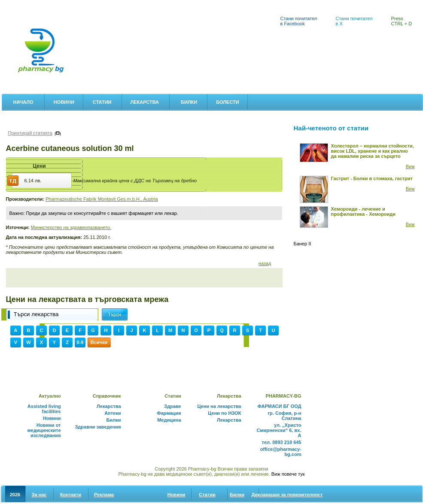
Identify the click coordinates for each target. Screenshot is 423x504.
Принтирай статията (30, 133)
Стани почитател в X (354, 21)
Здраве (172, 406)
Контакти (71, 495)
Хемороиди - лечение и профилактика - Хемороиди (364, 211)
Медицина (169, 420)
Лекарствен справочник (116, 5)
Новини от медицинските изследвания (44, 430)
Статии (102, 102)
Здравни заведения (98, 427)
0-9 (80, 342)
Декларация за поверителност (287, 495)
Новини (64, 102)
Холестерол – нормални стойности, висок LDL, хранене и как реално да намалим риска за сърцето (373, 151)
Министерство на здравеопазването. (71, 227)
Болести (228, 102)
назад (265, 263)
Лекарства (145, 102)
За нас (39, 495)
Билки (189, 102)
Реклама (104, 495)
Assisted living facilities (44, 409)
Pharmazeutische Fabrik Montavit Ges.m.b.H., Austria (102, 199)
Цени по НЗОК (224, 413)
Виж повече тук (288, 474)
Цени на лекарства (55, 5)
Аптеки (13, 5)
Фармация (169, 413)
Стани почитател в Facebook (299, 21)
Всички (99, 342)
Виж (410, 166)
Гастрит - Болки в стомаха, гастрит (372, 178)
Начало (23, 102)
